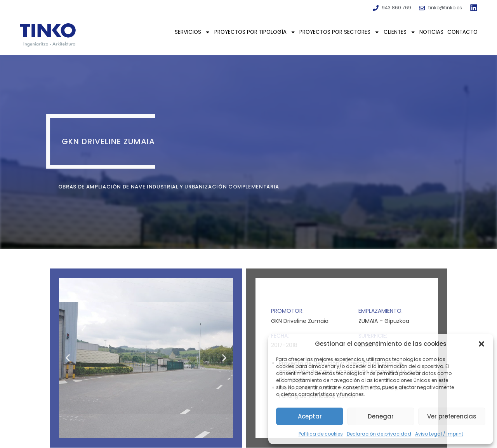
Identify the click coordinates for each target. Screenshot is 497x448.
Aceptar (310, 416)
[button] (481, 344)
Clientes (400, 32)
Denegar (381, 416)
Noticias (431, 32)
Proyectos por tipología (255, 32)
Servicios (192, 32)
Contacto (462, 32)
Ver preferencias (452, 416)
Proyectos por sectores (339, 32)
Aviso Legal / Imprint (439, 434)
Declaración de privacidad (379, 434)
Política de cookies (321, 434)
